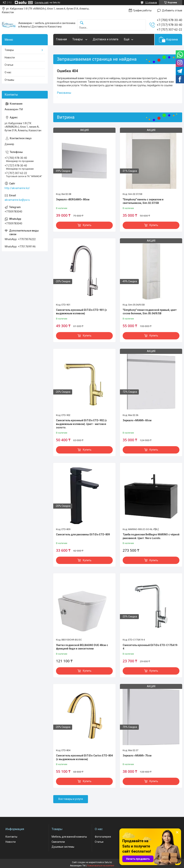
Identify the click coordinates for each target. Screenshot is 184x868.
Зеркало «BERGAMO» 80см (73, 199)
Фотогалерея (103, 837)
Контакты (11, 837)
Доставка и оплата (105, 39)
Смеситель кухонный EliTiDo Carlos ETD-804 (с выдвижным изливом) (84, 757)
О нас (8, 72)
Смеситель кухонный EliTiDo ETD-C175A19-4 (150, 647)
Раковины (64, 93)
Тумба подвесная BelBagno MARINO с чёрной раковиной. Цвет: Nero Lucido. (151, 536)
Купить (87, 225)
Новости (10, 58)
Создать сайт (42, 3)
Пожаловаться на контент (101, 866)
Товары (78, 39)
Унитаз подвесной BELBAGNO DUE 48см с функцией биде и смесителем (82, 647)
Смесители (58, 842)
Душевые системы (63, 847)
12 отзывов (151, 3)
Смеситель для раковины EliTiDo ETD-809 (83, 534)
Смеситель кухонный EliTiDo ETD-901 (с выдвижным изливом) (81, 312)
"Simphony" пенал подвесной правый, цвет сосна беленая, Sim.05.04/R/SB (150, 312)
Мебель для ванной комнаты (69, 837)
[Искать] (82, 23)
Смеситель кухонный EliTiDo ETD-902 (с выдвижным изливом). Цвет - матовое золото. (81, 424)
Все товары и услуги (71, 799)
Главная (61, 39)
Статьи (9, 65)
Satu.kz (108, 862)
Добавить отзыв (172, 10)
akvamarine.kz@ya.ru (17, 200)
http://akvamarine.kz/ (17, 188)
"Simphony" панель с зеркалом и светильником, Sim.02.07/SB (143, 201)
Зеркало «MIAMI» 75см (137, 756)
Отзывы (9, 80)
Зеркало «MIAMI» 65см (137, 420)
